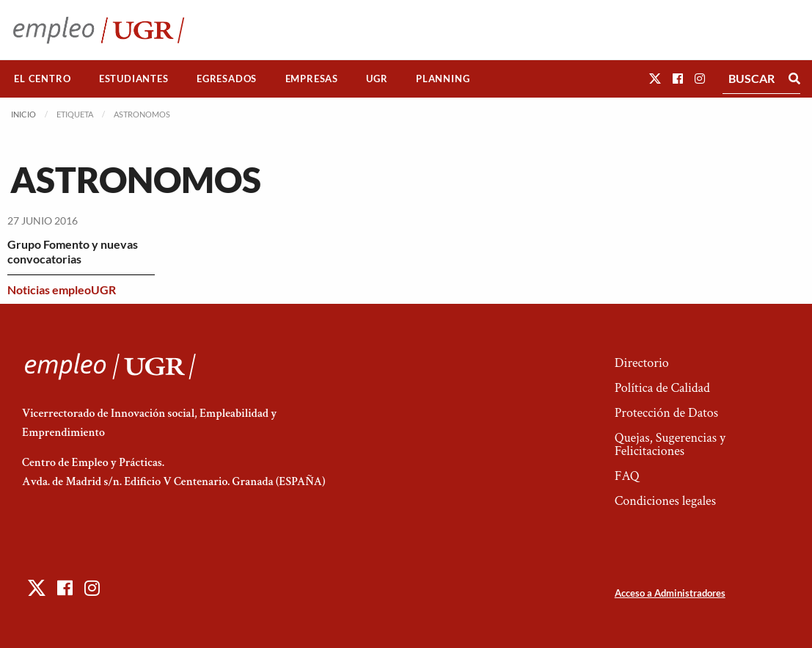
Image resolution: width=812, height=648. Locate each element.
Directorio (642, 363)
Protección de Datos (666, 413)
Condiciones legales (665, 501)
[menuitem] (43, 79)
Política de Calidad (662, 388)
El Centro (42, 79)
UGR (377, 79)
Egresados (227, 79)
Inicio (23, 114)
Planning (443, 79)
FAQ (627, 476)
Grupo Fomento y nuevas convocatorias (73, 252)
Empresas (312, 79)
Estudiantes (134, 79)
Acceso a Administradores (670, 593)
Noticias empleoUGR (62, 290)
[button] (655, 78)
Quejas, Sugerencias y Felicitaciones (670, 444)
